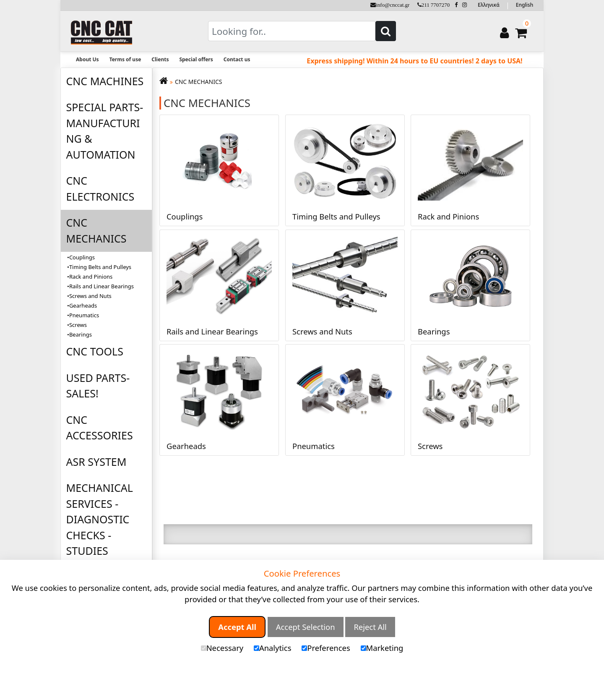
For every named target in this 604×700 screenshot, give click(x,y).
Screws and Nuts (90, 296)
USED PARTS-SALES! (98, 386)
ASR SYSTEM (96, 462)
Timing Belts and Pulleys (100, 267)
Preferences (326, 648)
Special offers (196, 59)
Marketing (382, 648)
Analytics (273, 648)
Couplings (82, 257)
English (525, 5)
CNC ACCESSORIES (100, 428)
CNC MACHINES (105, 81)
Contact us (237, 59)
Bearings (81, 334)
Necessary (222, 648)
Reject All (370, 627)
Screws (78, 325)
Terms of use (125, 59)
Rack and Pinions (91, 277)
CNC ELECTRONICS (100, 188)
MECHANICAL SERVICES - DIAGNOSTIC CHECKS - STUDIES (100, 519)
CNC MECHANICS (96, 230)
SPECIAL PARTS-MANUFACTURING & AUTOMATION (105, 131)
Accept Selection (306, 627)
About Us (87, 59)
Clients (160, 59)
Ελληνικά (489, 5)
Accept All (237, 627)
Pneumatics (84, 315)
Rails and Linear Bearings (102, 286)
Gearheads (83, 306)
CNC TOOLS (95, 351)
